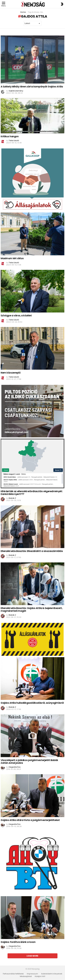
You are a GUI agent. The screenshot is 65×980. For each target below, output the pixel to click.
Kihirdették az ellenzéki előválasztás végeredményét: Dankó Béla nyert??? (32, 493)
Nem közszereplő (11, 373)
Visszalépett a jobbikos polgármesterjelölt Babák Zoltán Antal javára (29, 762)
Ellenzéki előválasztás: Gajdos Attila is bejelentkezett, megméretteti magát (32, 610)
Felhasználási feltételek (13, 974)
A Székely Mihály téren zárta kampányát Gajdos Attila (32, 87)
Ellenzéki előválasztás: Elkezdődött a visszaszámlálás (32, 551)
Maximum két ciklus (12, 258)
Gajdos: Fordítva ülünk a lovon (18, 942)
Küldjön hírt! (40, 977)
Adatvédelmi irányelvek (52, 974)
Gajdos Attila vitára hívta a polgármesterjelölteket (30, 820)
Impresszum (32, 974)
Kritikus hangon (10, 136)
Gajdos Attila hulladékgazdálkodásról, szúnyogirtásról (32, 703)
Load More (32, 956)
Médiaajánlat (26, 977)
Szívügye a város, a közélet (16, 316)
